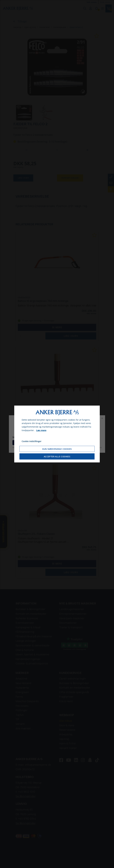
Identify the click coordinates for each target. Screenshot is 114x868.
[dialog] (57, 434)
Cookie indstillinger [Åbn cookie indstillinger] (32, 441)
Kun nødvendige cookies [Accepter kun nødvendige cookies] (57, 449)
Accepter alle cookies (57, 457)
